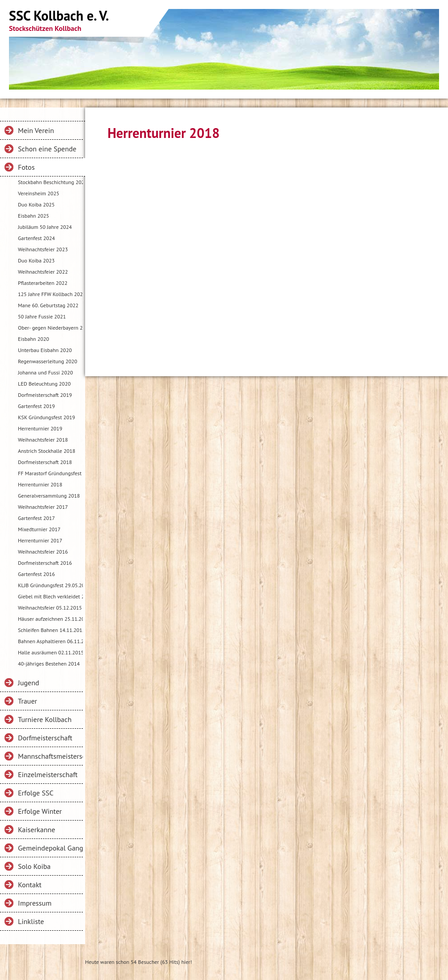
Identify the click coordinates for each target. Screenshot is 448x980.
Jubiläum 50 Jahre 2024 (45, 227)
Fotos (26, 167)
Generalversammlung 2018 (49, 496)
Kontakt (30, 885)
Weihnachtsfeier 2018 (43, 440)
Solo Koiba (34, 866)
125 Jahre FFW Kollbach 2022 (50, 294)
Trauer (28, 701)
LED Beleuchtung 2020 (44, 384)
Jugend (28, 683)
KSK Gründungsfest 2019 (47, 417)
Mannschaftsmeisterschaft (50, 756)
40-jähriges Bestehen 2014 (49, 664)
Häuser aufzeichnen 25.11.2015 (50, 619)
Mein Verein (36, 130)
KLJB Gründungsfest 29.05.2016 (50, 585)
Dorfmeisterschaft (45, 738)
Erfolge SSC (36, 793)
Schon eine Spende (47, 149)
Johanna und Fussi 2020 (45, 372)
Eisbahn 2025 (34, 216)
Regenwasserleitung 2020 (47, 361)
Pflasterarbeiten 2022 (43, 283)
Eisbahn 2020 (34, 339)
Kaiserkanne (37, 830)
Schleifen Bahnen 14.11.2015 (50, 630)
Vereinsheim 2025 (39, 193)
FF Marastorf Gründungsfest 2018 (50, 473)
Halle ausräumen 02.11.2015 (50, 652)
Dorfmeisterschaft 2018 (45, 462)
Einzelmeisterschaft (48, 774)
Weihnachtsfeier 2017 (43, 507)
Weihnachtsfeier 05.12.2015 (50, 608)
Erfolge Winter (40, 811)
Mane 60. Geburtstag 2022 (48, 305)
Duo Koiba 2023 (36, 260)
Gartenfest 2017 (37, 518)
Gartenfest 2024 (37, 238)
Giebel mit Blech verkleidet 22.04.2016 (50, 596)
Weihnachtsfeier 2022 (43, 272)
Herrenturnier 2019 (40, 428)
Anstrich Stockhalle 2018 (47, 451)
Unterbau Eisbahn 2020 (45, 350)
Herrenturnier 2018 (40, 484)
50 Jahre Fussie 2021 (42, 316)
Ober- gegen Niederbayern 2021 (50, 328)
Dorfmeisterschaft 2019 (45, 395)
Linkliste (31, 921)
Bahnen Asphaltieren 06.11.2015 (50, 641)
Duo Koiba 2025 (36, 204)
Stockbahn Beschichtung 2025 (50, 182)
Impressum (35, 903)
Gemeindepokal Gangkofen (50, 848)
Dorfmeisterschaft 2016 (45, 563)
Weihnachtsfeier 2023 (43, 249)
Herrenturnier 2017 (40, 540)
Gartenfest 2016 (37, 574)
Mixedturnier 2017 (39, 529)
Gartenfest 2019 (37, 406)
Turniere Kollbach (45, 719)
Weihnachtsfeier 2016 (43, 552)
